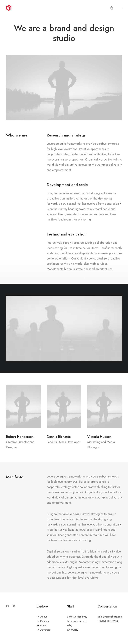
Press (43, 625)
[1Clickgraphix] (23, 8)
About (43, 617)
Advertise (45, 630)
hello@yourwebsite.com (110, 617)
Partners (45, 621)
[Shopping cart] (110, 8)
